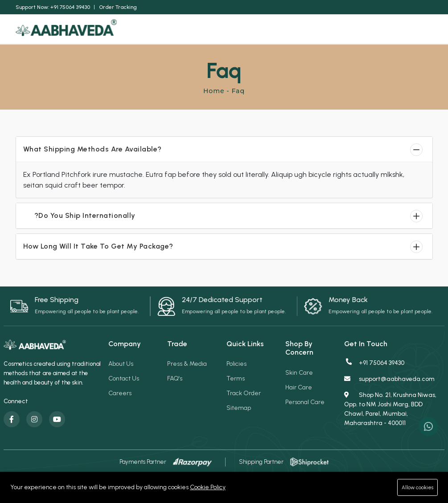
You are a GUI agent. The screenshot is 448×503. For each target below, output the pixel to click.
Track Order (244, 393)
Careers (120, 393)
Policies (236, 364)
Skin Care (299, 373)
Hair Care (299, 387)
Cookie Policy (208, 487)
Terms (236, 378)
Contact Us (124, 378)
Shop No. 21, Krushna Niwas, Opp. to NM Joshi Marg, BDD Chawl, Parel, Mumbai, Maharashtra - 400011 (390, 409)
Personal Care (305, 402)
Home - (218, 91)
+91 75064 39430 (375, 363)
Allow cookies (415, 487)
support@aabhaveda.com (389, 379)
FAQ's (175, 378)
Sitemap (239, 408)
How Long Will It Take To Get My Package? (98, 246)
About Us (121, 364)
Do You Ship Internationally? (94, 215)
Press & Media (187, 364)
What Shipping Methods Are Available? (92, 149)
